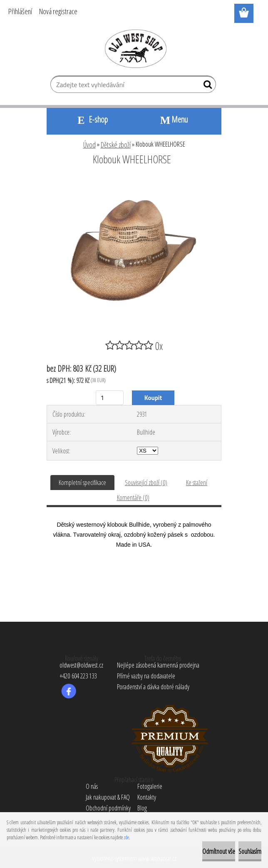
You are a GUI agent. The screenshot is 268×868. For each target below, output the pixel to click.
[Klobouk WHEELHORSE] (134, 182)
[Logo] (134, 48)
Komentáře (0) (133, 498)
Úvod (89, 145)
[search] (206, 86)
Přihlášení (20, 11)
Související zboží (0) (146, 483)
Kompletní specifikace (82, 483)
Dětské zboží (116, 145)
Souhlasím (250, 851)
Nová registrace (58, 11)
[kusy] (110, 398)
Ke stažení (197, 483)
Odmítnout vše (219, 851)
